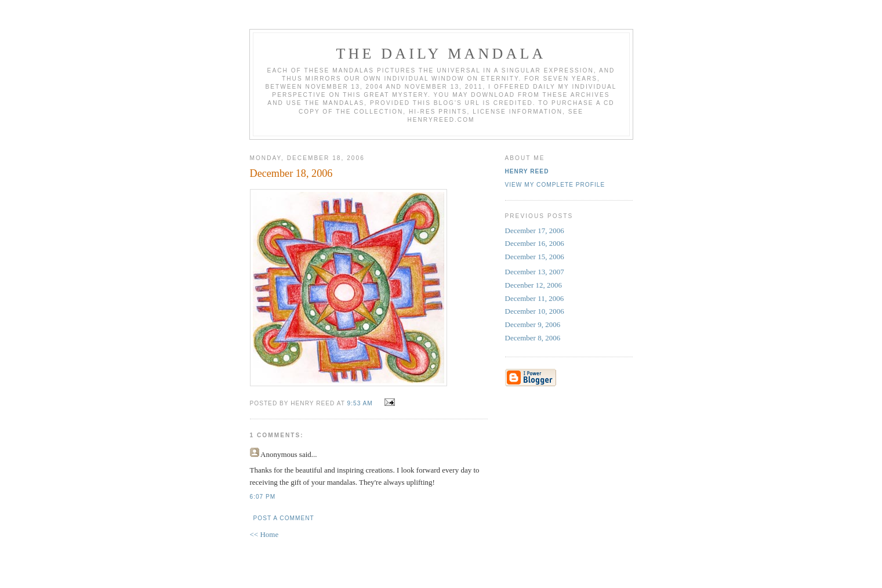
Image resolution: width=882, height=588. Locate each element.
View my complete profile (555, 185)
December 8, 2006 (533, 338)
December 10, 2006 (535, 311)
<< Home (264, 534)
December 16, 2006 (535, 243)
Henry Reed (527, 171)
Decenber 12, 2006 (534, 285)
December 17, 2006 (535, 231)
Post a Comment (284, 518)
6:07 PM (263, 497)
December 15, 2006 (535, 257)
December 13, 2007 (535, 272)
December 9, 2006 (533, 324)
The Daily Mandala (441, 54)
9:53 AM (360, 403)
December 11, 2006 (535, 298)
